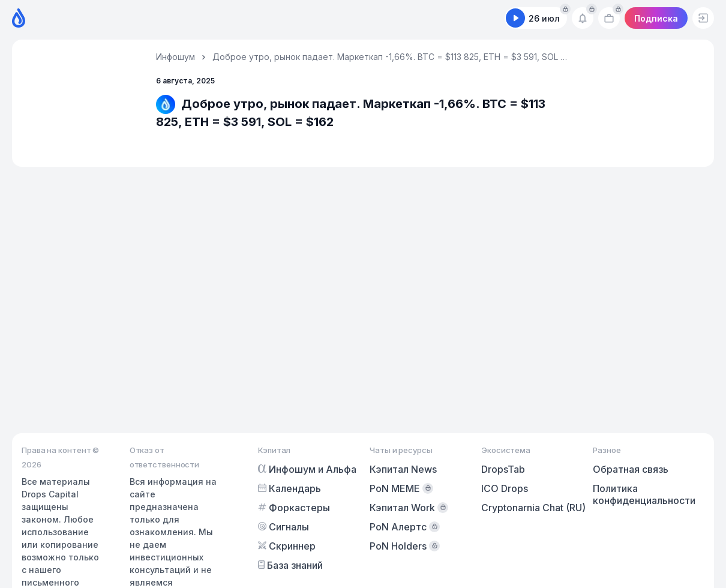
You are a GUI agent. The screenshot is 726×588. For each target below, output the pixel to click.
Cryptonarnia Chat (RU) (533, 508)
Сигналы (274, 18)
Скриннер (287, 546)
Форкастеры (201, 18)
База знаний (290, 565)
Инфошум (175, 57)
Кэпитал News (403, 469)
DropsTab (503, 469)
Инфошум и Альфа (307, 469)
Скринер (339, 18)
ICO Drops (505, 488)
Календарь (122, 18)
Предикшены (412, 18)
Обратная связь (631, 469)
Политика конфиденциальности (644, 494)
